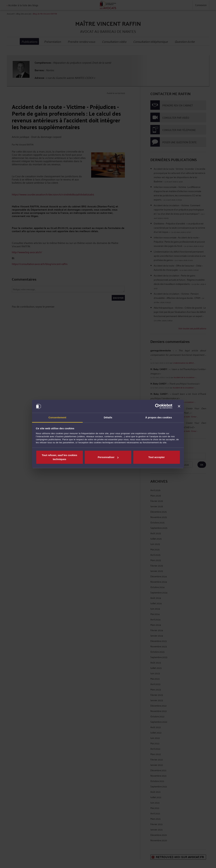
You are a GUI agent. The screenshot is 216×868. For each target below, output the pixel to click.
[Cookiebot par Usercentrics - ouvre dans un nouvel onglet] (158, 406)
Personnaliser (108, 457)
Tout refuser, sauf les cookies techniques (60, 457)
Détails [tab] (108, 417)
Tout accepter (157, 457)
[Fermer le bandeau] (179, 406)
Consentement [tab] (57, 417)
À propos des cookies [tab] (159, 417)
